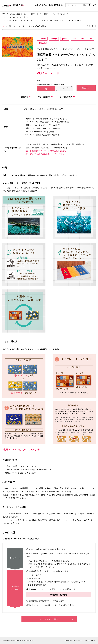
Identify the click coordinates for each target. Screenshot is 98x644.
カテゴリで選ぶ (41, 5)
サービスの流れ (67, 97)
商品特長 (26, 97)
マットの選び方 (45, 97)
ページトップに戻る (57, 619)
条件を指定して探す (56, 5)
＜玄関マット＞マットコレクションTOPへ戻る (26, 26)
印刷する (90, 26)
